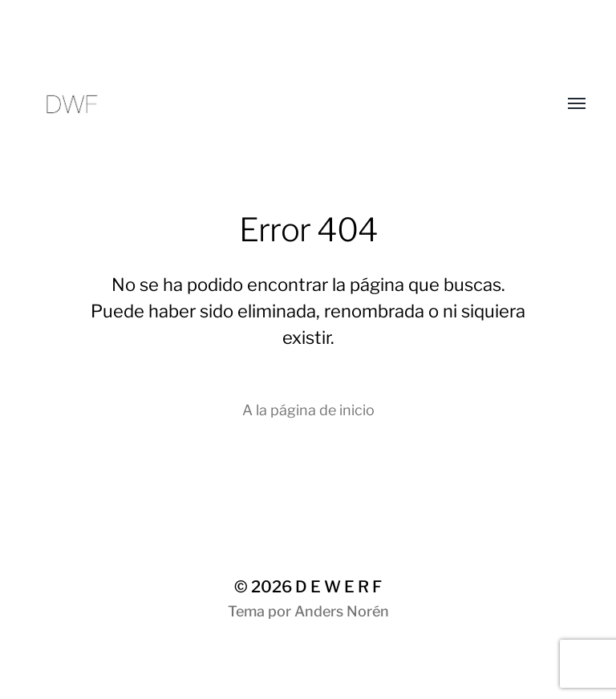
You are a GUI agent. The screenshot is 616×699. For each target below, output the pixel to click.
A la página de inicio (308, 410)
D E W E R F (338, 587)
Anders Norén (342, 611)
